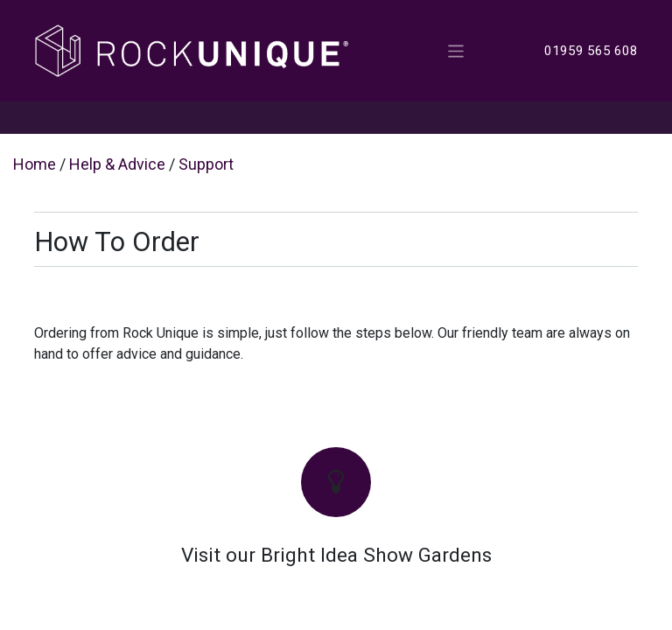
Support (206, 164)
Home (35, 164)
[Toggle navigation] (456, 50)
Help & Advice (117, 164)
